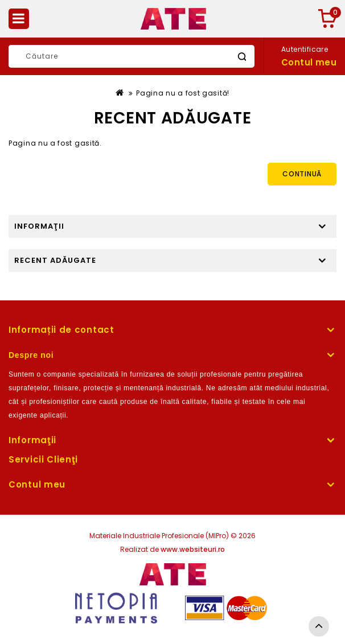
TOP (319, 626)
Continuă (302, 174)
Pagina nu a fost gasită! (183, 93)
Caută (242, 57)
